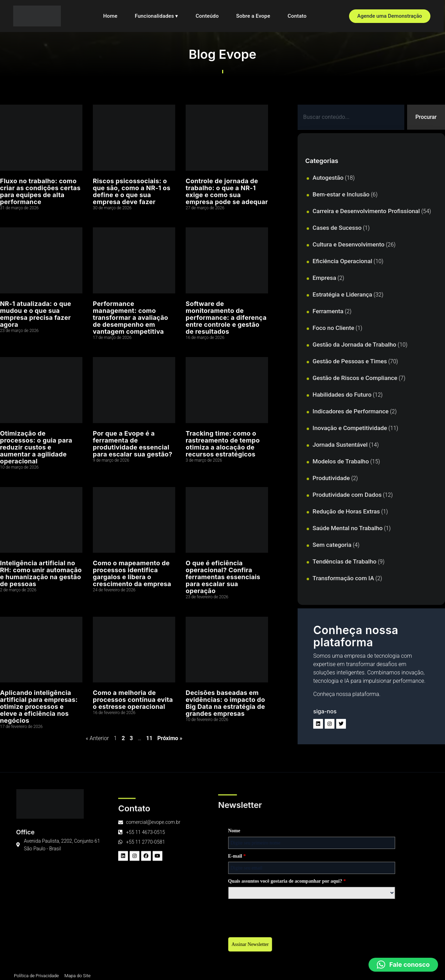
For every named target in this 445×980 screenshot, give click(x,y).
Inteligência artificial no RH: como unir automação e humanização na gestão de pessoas (41, 573)
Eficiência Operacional (342, 261)
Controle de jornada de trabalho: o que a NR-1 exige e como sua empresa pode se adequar (227, 191)
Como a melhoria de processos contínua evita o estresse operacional (133, 700)
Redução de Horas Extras (346, 511)
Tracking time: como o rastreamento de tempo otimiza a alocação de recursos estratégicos (223, 444)
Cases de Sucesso (337, 228)
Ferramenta (328, 311)
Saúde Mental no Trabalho (347, 528)
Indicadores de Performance (351, 411)
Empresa (324, 278)
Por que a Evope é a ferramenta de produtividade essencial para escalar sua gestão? (133, 444)
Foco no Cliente (333, 328)
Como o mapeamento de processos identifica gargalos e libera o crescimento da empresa (132, 573)
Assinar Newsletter (49, 944)
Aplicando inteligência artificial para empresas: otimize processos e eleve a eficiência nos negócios (39, 707)
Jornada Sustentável (340, 445)
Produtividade (331, 478)
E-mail (36, 856)
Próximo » (170, 738)
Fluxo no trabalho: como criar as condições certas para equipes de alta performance (40, 191)
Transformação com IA (343, 578)
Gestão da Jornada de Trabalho (354, 345)
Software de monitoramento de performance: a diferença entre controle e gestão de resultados (226, 318)
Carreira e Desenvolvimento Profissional (366, 211)
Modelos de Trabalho (341, 461)
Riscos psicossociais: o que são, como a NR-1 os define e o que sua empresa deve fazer (132, 191)
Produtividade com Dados (347, 495)
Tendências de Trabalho (345, 561)
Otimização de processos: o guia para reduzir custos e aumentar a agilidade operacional (36, 447)
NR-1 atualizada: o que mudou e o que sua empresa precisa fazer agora (36, 314)
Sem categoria (332, 545)
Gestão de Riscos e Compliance (355, 378)
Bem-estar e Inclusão (341, 194)
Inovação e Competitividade (350, 428)
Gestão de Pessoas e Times (350, 361)
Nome (33, 831)
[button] (403, 965)
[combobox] (351, 117)
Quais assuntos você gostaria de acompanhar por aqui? (86, 881)
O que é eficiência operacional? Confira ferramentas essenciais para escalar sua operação (223, 577)
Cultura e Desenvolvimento (349, 244)
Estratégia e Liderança (342, 294)
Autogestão (328, 178)
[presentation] (80, 916)
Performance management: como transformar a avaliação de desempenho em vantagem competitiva (131, 318)
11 (149, 738)
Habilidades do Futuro (342, 395)
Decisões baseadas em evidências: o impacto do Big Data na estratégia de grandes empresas (225, 703)
